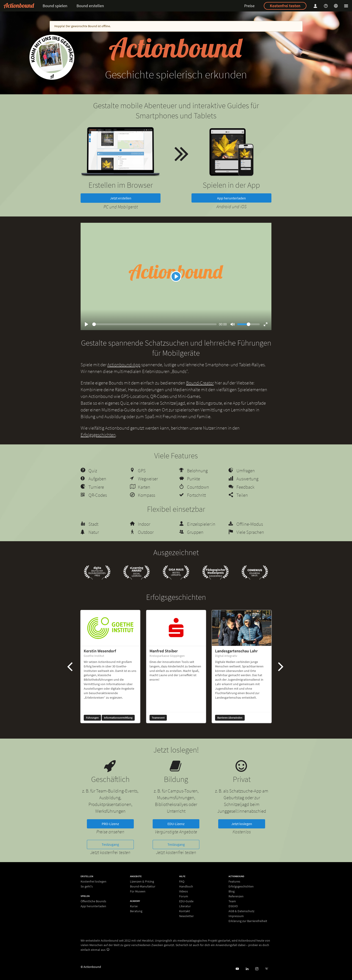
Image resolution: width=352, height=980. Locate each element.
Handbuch (186, 886)
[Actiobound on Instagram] (257, 969)
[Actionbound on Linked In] (247, 969)
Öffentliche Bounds (93, 901)
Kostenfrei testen (285, 6)
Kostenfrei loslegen (93, 882)
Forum (184, 896)
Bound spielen (55, 6)
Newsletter (186, 916)
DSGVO (233, 906)
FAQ (182, 882)
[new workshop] (52, 57)
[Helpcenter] (326, 6)
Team (232, 901)
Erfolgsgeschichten (98, 435)
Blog (232, 891)
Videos (184, 891)
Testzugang (110, 844)
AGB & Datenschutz (241, 911)
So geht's (87, 886)
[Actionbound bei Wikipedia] (267, 969)
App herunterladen (231, 198)
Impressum (236, 916)
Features (234, 882)
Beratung (136, 911)
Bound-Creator (200, 383)
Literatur (185, 906)
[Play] (176, 276)
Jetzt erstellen (121, 198)
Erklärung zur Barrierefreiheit (248, 921)
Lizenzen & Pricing (142, 882)
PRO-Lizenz (110, 824)
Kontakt (185, 911)
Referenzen (236, 896)
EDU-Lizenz (176, 824)
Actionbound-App (124, 365)
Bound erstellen (90, 6)
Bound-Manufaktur (143, 886)
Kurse (134, 906)
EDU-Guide (186, 901)
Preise (249, 6)
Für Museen (138, 891)
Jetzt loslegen (242, 824)
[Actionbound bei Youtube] (237, 969)
